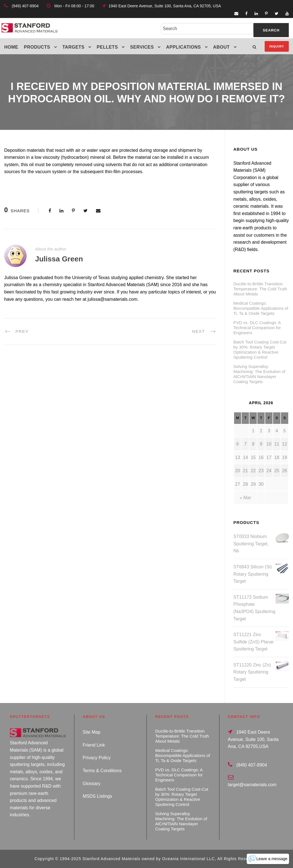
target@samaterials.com (252, 785)
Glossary (92, 784)
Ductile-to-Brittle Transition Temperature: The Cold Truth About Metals (260, 289)
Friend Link (94, 745)
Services (142, 47)
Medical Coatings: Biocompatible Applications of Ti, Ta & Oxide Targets (261, 308)
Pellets (107, 47)
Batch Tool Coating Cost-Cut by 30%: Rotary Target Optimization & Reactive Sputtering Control (260, 350)
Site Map (92, 732)
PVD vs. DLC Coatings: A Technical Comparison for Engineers (257, 328)
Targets (73, 47)
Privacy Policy (97, 758)
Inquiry (277, 46)
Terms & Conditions (102, 771)
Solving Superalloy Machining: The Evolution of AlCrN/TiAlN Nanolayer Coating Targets (259, 374)
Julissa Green (59, 259)
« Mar (245, 498)
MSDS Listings (98, 796)
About (221, 47)
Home (11, 47)
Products (37, 47)
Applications (184, 47)
